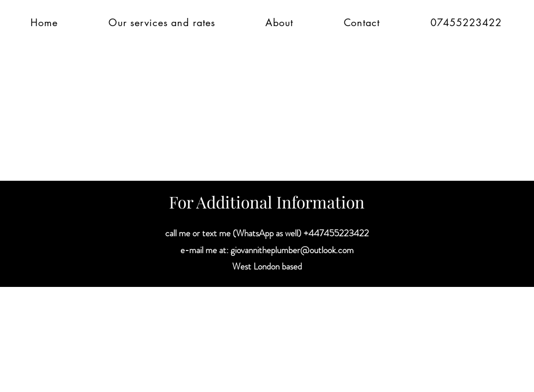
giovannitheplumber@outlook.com (292, 250)
